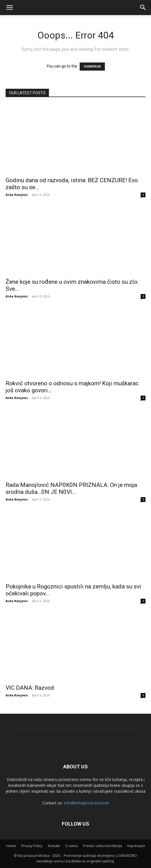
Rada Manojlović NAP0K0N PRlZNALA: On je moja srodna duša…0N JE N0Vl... (71, 488)
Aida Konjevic (17, 195)
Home (11, 846)
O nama (71, 846)
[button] (143, 8)
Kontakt (54, 846)
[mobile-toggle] (10, 8)
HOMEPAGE (92, 67)
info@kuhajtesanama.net (86, 803)
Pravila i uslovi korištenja (102, 846)
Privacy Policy (32, 846)
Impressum (136, 846)
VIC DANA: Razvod (30, 688)
